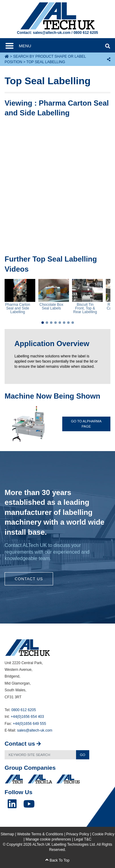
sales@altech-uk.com (52, 33)
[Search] (40, 755)
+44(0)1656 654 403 (27, 717)
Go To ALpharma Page (86, 424)
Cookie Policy (103, 834)
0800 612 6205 (86, 33)
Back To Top (57, 860)
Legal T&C (82, 839)
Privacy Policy (78, 834)
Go (83, 755)
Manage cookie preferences (48, 839)
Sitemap (7, 834)
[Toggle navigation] (23, 46)
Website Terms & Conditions (40, 834)
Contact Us (29, 579)
